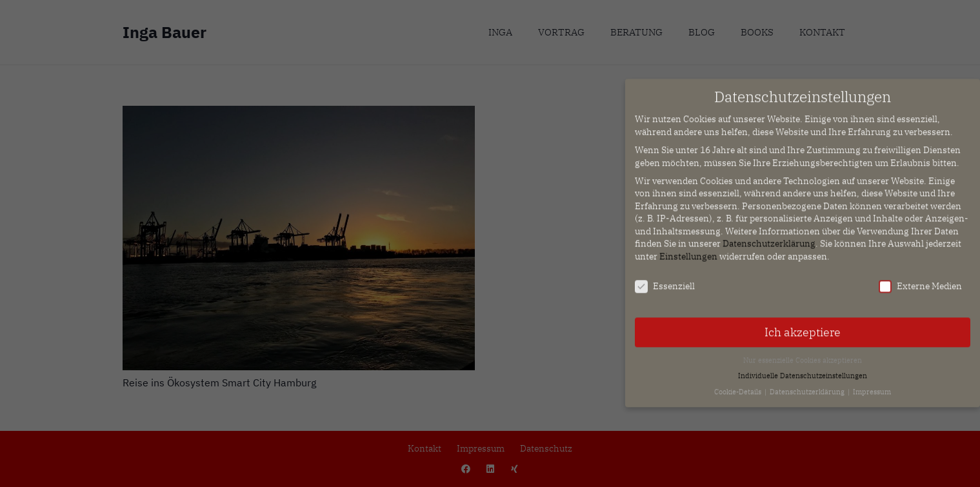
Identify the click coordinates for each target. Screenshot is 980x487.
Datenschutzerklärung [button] (808, 385)
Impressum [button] (872, 385)
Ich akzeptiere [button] (803, 325)
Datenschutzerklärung (769, 237)
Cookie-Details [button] (739, 385)
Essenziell (665, 280)
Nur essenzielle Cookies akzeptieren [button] (803, 353)
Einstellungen (688, 250)
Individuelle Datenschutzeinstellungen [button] (803, 370)
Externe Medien (920, 280)
